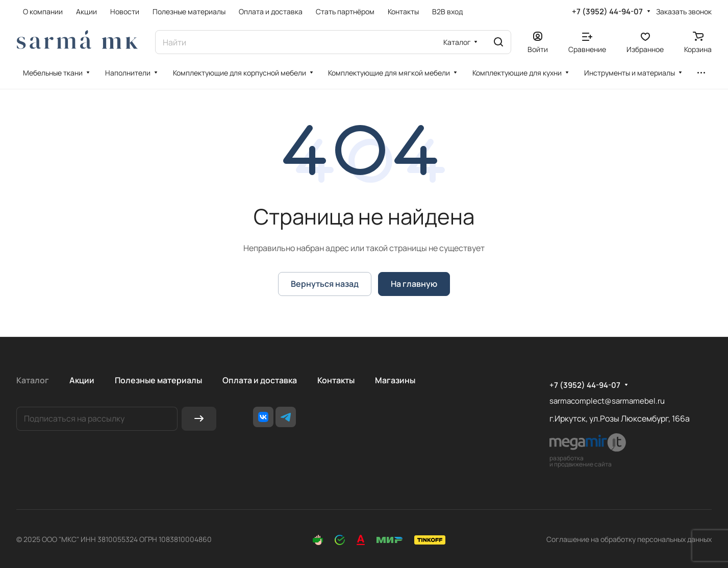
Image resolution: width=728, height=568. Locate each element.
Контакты (336, 380)
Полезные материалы (158, 380)
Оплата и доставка (260, 380)
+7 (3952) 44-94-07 (607, 12)
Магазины (395, 380)
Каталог (33, 380)
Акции (82, 380)
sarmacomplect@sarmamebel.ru (607, 401)
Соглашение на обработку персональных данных (629, 539)
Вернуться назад (325, 284)
